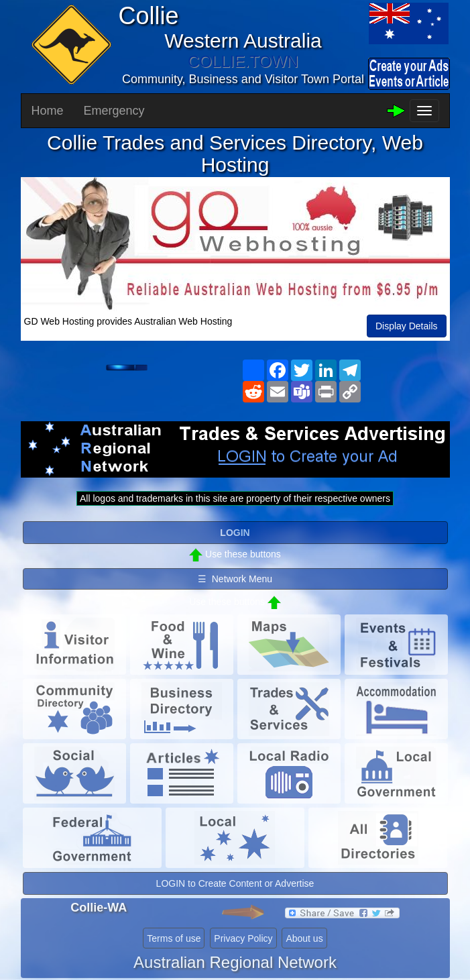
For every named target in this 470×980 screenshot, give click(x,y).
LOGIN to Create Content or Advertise (235, 883)
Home (48, 111)
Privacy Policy (243, 938)
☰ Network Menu (235, 579)
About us (304, 938)
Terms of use (174, 938)
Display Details (407, 326)
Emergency (114, 111)
